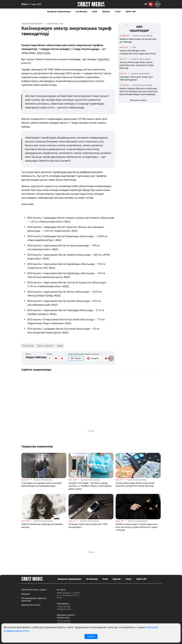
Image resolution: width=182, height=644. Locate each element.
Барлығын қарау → (139, 100)
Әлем (95, 12)
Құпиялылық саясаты (31, 605)
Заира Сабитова (36, 357)
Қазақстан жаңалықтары (59, 12)
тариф (60, 346)
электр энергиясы (45, 346)
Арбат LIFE (131, 12)
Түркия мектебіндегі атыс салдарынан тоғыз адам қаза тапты (138, 52)
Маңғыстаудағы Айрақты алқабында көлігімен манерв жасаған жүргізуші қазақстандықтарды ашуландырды (139, 91)
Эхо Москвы (81, 12)
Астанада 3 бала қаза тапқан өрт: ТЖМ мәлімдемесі (136, 78)
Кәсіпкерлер (28, 346)
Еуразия (106, 12)
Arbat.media (44, 53)
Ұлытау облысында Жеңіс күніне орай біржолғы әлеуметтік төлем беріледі (137, 65)
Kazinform (104, 59)
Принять (91, 637)
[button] (111, 358)
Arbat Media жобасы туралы (34, 590)
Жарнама (26, 594)
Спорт (118, 12)
